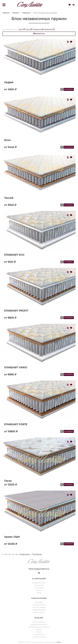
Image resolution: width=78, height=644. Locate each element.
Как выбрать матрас (39, 610)
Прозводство (39, 585)
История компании (39, 583)
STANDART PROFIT (16, 311)
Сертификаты (39, 588)
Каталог (16, 13)
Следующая (25, 554)
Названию (38, 29)
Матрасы (26, 13)
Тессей (9, 198)
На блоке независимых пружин (39, 627)
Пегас (8, 481)
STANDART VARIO (16, 367)
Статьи (39, 593)
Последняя (37, 554)
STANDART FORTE (16, 424)
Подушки (39, 629)
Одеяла (39, 632)
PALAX (59, 642)
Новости (39, 590)
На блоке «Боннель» (39, 622)
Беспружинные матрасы (39, 624)
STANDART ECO (14, 255)
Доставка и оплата (39, 605)
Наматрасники (39, 634)
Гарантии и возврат (39, 607)
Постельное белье (39, 637)
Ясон (7, 140)
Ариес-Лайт (12, 537)
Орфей (9, 82)
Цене (22, 29)
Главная (6, 13)
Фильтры (39, 34)
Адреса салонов (39, 612)
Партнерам (39, 602)
